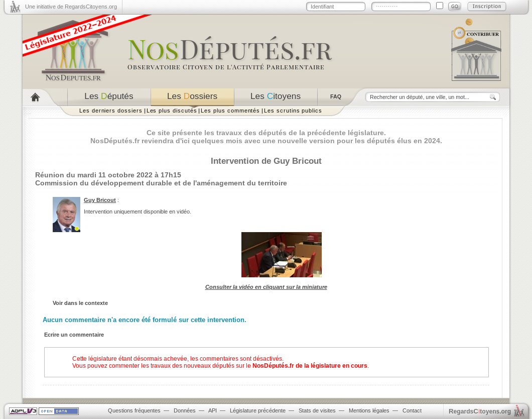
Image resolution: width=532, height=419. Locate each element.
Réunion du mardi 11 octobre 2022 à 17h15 (108, 175)
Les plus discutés (172, 111)
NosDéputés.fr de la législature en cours (310, 366)
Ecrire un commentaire (74, 335)
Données (185, 410)
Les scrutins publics (293, 111)
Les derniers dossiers (111, 111)
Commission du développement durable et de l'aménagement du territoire (161, 183)
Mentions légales (369, 410)
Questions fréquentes (134, 410)
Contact (412, 410)
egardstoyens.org (480, 411)
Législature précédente (258, 410)
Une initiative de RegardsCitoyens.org (71, 7)
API (213, 410)
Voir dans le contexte (80, 303)
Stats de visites (317, 410)
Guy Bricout (100, 200)
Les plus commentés (230, 111)
